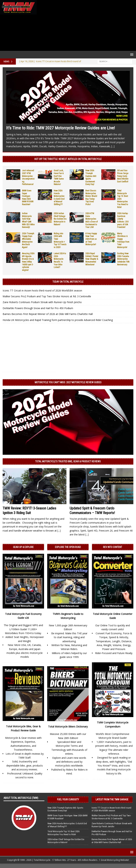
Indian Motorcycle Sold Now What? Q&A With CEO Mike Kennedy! (28, 220)
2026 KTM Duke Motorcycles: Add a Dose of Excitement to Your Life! (92, 220)
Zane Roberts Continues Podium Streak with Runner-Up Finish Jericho (42, 302)
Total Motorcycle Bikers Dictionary (68, 727)
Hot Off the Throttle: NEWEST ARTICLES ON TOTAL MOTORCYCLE (68, 159)
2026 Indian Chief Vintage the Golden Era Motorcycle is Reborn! (60, 219)
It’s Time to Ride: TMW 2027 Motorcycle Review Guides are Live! (61, 128)
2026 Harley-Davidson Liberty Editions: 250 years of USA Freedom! (123, 220)
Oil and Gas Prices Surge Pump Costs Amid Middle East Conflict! (123, 176)
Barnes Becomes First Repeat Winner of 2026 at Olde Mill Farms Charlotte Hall (48, 314)
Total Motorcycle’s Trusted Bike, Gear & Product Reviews (68, 461)
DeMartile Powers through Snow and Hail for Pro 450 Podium (38, 308)
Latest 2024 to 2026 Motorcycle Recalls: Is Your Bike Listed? (60, 260)
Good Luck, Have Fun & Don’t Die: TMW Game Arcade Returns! (59, 177)
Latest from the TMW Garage (112, 800)
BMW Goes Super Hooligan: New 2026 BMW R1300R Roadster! (28, 198)
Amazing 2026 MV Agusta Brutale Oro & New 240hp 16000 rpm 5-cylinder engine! (28, 262)
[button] (131, 54)
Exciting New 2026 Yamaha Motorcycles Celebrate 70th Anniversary (123, 259)
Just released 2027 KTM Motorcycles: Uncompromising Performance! (28, 177)
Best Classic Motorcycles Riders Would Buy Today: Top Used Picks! (91, 198)
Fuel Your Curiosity (68, 800)
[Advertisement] (86, 25)
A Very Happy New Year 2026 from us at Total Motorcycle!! (91, 239)
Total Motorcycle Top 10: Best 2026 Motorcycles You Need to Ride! (64, 833)
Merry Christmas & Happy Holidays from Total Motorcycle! (123, 240)
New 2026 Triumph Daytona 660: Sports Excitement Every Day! (65, 809)
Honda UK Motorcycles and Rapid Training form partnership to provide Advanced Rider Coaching (58, 320)
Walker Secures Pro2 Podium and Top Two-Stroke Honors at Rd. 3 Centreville (47, 296)
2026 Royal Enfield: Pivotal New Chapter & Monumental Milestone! (92, 259)
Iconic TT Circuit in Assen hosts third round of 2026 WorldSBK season (42, 290)
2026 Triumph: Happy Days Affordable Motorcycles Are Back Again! (28, 240)
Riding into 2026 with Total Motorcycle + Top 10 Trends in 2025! (60, 240)
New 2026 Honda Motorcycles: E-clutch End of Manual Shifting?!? (59, 198)
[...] (113, 146)
